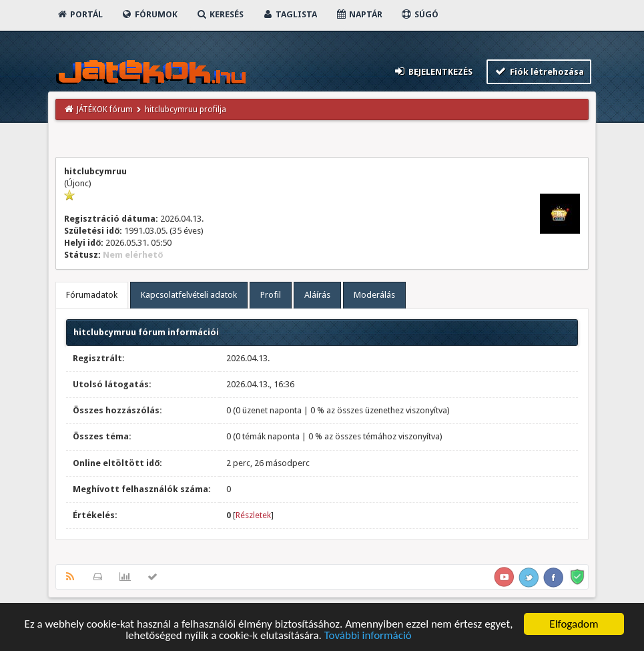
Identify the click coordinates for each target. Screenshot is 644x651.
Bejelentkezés (433, 71)
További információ (368, 636)
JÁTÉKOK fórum (105, 110)
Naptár (359, 14)
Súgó (419, 14)
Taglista (289, 14)
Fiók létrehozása (539, 71)
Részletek (253, 515)
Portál (79, 14)
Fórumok (149, 14)
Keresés (220, 14)
